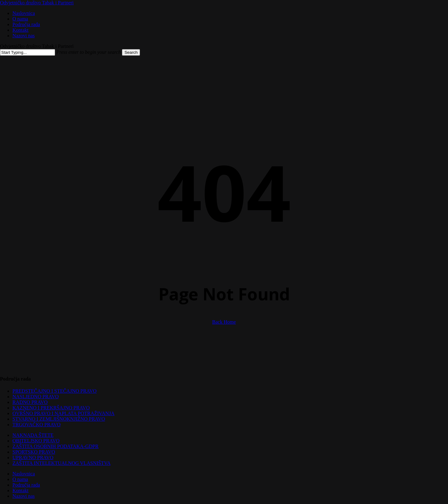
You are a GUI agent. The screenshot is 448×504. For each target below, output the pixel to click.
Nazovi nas (24, 496)
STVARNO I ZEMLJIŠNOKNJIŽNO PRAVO (59, 419)
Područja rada (26, 485)
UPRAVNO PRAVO (33, 458)
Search (131, 52)
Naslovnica (24, 474)
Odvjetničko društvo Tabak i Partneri (37, 3)
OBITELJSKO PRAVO (36, 441)
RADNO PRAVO (30, 402)
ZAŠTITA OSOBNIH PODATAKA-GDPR (56, 446)
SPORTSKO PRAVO (34, 452)
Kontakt (21, 490)
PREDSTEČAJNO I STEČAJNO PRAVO (54, 391)
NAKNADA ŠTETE (33, 435)
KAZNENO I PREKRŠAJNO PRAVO (51, 408)
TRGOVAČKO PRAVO (37, 425)
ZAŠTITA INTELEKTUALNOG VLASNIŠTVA (61, 463)
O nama (20, 479)
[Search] (28, 52)
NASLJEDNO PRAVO (36, 397)
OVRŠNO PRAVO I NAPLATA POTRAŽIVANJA (63, 413)
